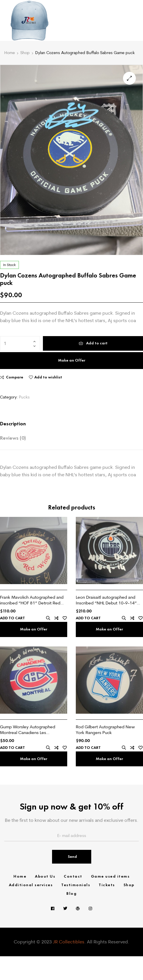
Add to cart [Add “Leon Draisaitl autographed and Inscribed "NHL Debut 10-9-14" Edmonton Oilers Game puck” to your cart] (88, 618)
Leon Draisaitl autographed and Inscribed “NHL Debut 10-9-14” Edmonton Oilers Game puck (106, 600)
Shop (25, 53)
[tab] (66, 424)
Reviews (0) (13, 438)
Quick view (48, 618)
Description (13, 424)
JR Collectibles (69, 942)
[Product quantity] (20, 344)
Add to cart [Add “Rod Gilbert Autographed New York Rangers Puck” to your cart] (88, 748)
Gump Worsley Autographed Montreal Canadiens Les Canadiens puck (28, 730)
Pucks (24, 397)
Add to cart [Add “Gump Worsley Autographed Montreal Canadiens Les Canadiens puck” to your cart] (12, 748)
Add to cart (97, 343)
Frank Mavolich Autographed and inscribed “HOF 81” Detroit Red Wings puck (32, 600)
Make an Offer (72, 360)
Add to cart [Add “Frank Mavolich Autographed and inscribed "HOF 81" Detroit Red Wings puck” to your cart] (12, 618)
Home (10, 53)
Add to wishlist (48, 377)
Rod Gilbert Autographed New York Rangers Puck (105, 730)
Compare (15, 377)
